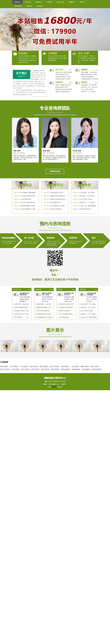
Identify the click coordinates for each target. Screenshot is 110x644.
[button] (3, 29)
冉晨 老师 (17, 151)
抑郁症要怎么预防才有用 (66, 304)
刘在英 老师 (77, 151)
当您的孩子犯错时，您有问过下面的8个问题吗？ (69, 77)
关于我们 (28, 2)
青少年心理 (60, 2)
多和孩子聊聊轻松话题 (62, 75)
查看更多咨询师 (55, 171)
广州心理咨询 (24, 367)
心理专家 (49, 2)
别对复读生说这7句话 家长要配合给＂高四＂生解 (69, 79)
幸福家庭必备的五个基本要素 (90, 79)
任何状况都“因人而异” (62, 87)
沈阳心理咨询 (4, 367)
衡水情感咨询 (76, 369)
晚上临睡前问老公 (56, 203)
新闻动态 (38, 2)
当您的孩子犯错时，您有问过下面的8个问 (27, 311)
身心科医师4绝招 (65, 317)
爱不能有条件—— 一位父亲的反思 (24, 317)
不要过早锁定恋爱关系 (88, 77)
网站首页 (17, 2)
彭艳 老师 (46, 151)
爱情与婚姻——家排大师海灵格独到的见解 (94, 72)
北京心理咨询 (14, 367)
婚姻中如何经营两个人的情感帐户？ (92, 75)
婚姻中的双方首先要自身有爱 (64, 89)
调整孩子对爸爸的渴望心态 (63, 92)
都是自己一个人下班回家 (88, 92)
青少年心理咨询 (54, 367)
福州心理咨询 (45, 369)
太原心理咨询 (15, 369)
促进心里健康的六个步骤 (28, 209)
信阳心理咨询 (65, 367)
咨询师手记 (18, 6)
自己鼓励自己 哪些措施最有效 (30, 193)
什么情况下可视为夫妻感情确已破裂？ (32, 196)
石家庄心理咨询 (5, 369)
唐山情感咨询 (86, 369)
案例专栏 (29, 6)
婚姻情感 (72, 2)
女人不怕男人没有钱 (87, 89)
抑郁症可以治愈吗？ (65, 311)
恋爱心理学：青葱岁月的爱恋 (64, 72)
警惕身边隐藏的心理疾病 (28, 206)
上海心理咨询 (75, 367)
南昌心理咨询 (34, 367)
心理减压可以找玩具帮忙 (66, 307)
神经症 (82, 2)
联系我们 (40, 6)
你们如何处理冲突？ (86, 209)
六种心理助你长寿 (26, 199)
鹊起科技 (54, 387)
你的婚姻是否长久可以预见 (45, 317)
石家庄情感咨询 (66, 369)
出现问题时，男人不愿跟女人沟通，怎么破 (92, 193)
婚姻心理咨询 (85, 367)
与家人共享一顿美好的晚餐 (88, 206)
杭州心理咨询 (25, 369)
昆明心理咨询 (55, 369)
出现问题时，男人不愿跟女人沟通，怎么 (93, 304)
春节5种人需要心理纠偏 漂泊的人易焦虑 (32, 203)
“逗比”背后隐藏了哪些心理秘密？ (69, 314)
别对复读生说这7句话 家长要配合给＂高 (26, 314)
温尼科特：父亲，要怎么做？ (90, 87)
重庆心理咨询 (95, 367)
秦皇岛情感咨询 (97, 369)
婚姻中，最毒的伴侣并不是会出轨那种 (66, 85)
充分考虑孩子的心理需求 (58, 206)
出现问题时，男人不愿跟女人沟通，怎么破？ (94, 85)
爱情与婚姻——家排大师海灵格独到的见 (48, 304)
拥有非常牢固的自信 (56, 209)
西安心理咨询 (44, 367)
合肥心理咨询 (35, 369)
